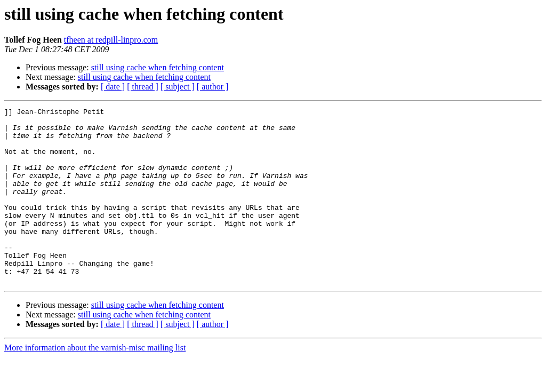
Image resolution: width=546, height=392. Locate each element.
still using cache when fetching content (158, 67)
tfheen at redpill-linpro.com (111, 40)
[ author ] (213, 87)
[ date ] (113, 87)
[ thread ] (143, 87)
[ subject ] (178, 87)
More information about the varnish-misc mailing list (95, 383)
